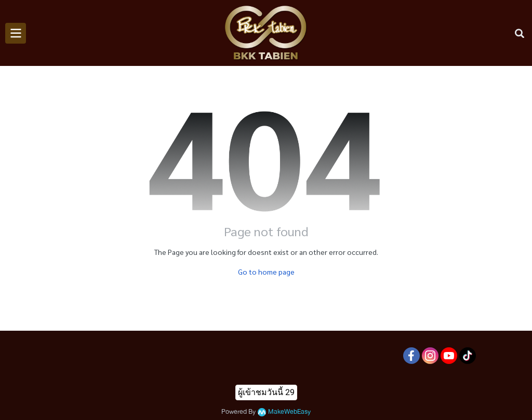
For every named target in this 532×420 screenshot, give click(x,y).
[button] (520, 33)
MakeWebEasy (289, 412)
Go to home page (266, 272)
